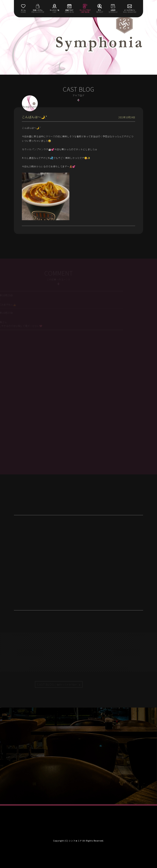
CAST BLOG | (57, 684)
